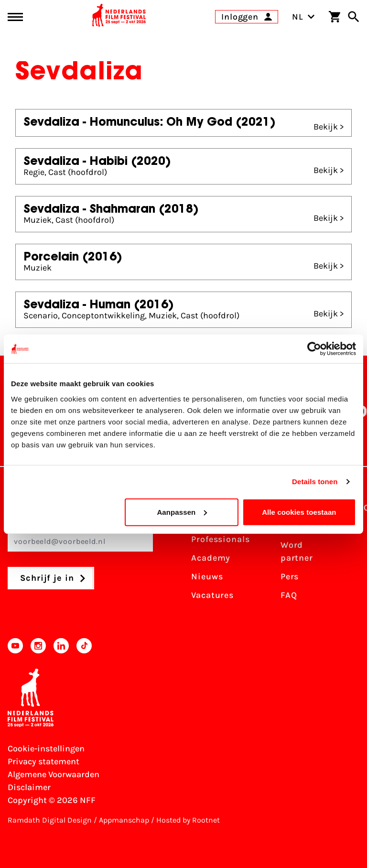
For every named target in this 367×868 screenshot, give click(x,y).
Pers (290, 576)
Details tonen (315, 482)
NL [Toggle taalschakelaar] (303, 17)
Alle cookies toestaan (299, 512)
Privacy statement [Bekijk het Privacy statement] (43, 761)
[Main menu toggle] (15, 17)
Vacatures (212, 595)
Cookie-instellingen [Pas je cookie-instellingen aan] (46, 749)
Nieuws (207, 576)
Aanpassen (182, 512)
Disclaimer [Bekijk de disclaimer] (29, 787)
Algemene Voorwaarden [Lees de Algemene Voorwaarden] (54, 774)
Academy (211, 558)
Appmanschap (124, 820)
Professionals (221, 539)
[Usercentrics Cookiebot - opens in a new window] (314, 349)
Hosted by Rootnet (188, 820)
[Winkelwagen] (335, 17)
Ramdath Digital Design (50, 820)
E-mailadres (80, 536)
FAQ (289, 595)
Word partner (297, 551)
